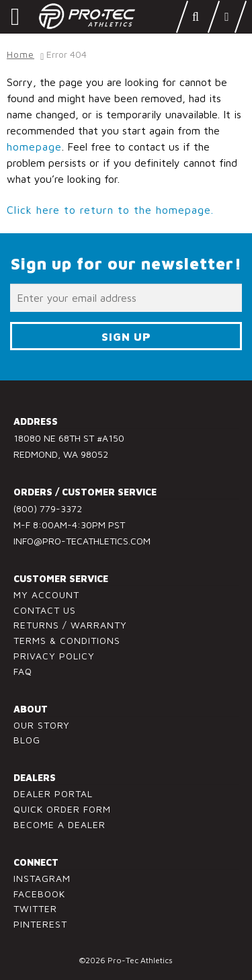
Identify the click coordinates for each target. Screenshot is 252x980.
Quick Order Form (62, 809)
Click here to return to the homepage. (110, 210)
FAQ (23, 671)
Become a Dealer (59, 824)
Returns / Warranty (70, 625)
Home (20, 54)
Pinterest (40, 924)
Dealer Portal (53, 793)
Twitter (35, 908)
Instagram (42, 878)
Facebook (39, 894)
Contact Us (45, 610)
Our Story (42, 725)
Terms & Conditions (67, 640)
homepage (34, 147)
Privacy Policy (54, 656)
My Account (46, 595)
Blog (27, 740)
